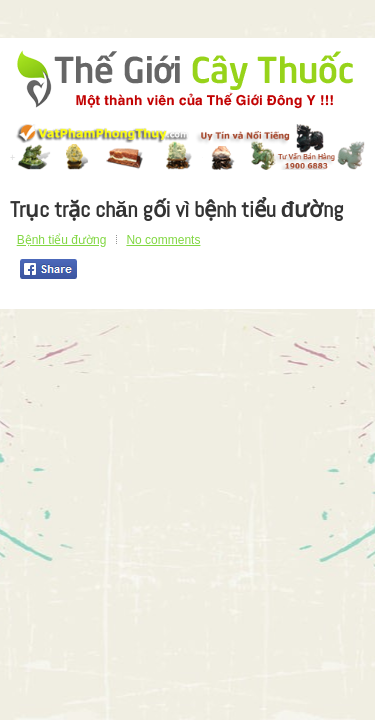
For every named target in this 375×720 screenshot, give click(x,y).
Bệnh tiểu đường (62, 240)
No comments (163, 240)
